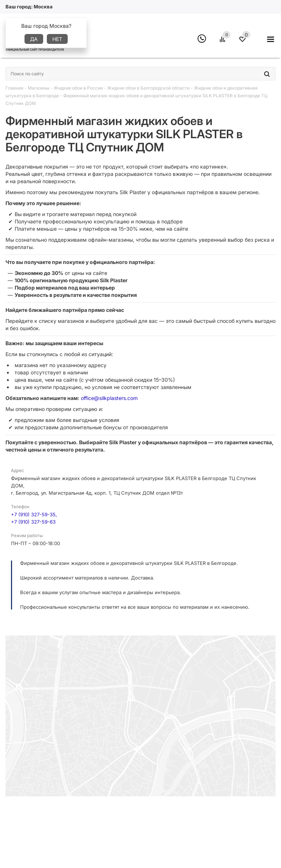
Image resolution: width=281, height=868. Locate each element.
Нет (57, 39)
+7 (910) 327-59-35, (34, 514)
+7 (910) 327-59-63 (33, 522)
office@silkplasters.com (109, 398)
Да (34, 39)
